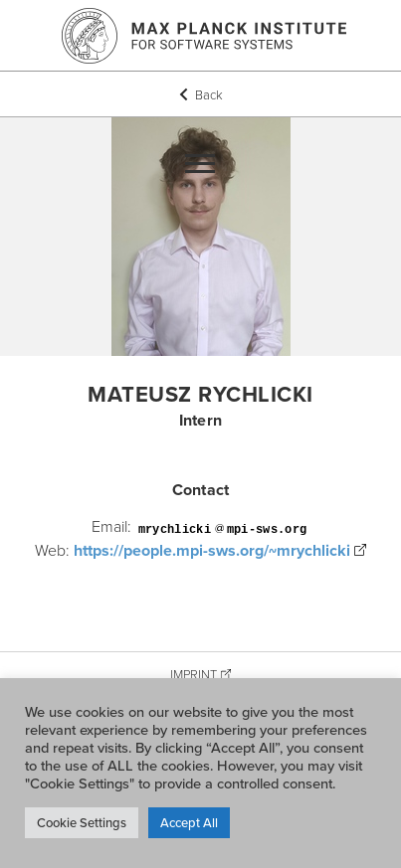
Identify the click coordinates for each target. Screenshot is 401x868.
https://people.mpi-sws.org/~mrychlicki (212, 550)
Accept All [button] (189, 822)
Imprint (194, 674)
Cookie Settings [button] (82, 822)
